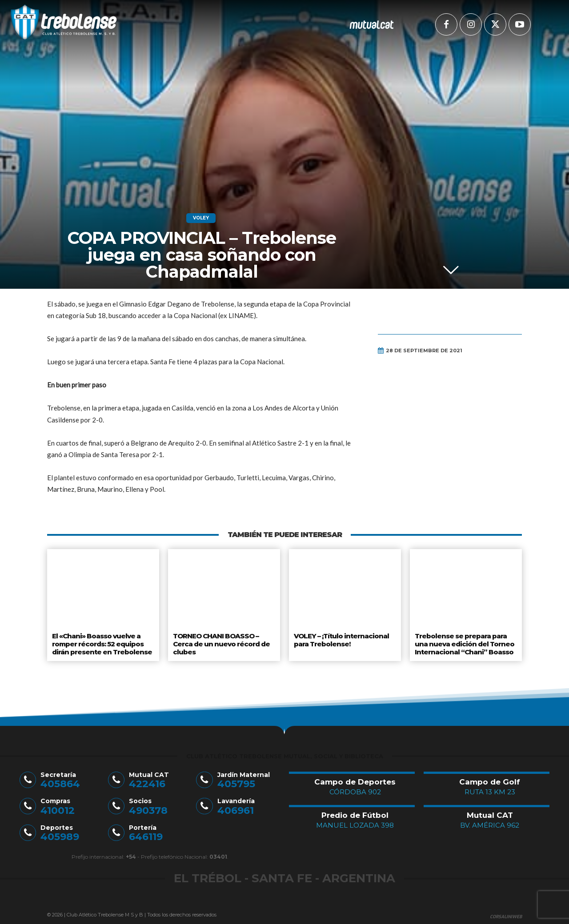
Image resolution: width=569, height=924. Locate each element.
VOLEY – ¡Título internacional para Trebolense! (341, 639)
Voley (201, 218)
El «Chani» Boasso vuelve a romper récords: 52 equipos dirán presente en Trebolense (100, 642)
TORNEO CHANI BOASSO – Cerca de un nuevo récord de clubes (220, 642)
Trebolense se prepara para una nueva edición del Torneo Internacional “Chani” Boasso (463, 642)
